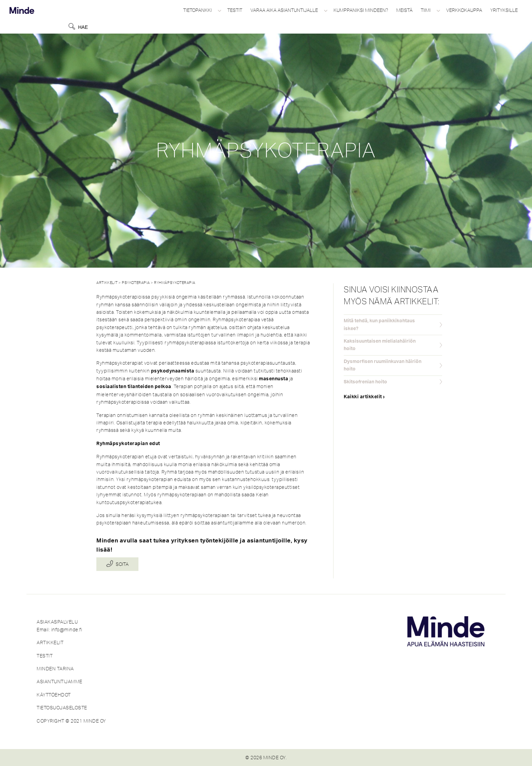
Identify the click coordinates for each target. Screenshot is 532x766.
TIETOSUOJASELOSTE (62, 708)
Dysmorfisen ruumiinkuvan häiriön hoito (383, 365)
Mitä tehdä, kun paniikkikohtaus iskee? (379, 325)
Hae (83, 27)
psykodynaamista (173, 371)
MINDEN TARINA (55, 669)
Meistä (404, 10)
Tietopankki (197, 10)
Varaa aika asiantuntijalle (284, 10)
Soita (122, 564)
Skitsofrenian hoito (365, 382)
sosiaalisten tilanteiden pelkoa (134, 387)
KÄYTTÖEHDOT (54, 695)
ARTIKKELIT (50, 643)
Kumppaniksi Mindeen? (361, 10)
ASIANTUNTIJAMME (60, 682)
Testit (235, 10)
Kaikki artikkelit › (364, 397)
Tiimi (426, 10)
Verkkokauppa (464, 10)
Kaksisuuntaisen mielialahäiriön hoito (380, 345)
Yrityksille (504, 10)
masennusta (273, 379)
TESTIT (45, 656)
